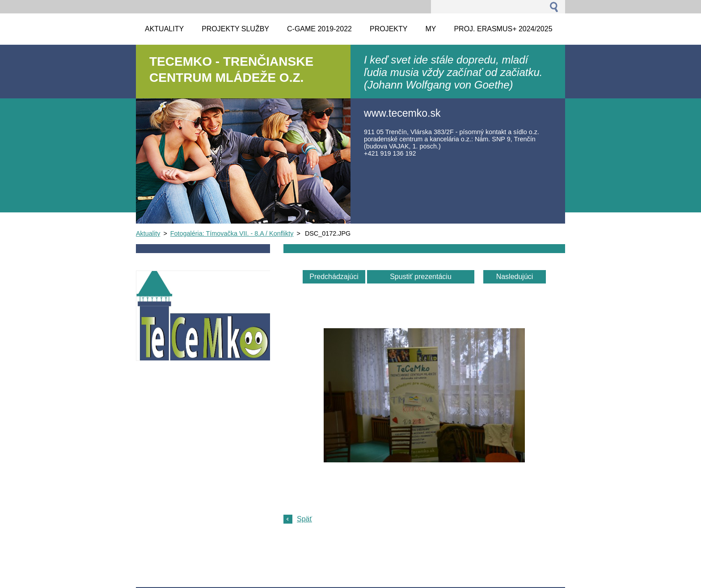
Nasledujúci (515, 277)
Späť (304, 519)
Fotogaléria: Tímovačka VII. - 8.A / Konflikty (232, 233)
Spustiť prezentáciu (421, 277)
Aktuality (148, 233)
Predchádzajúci (334, 277)
